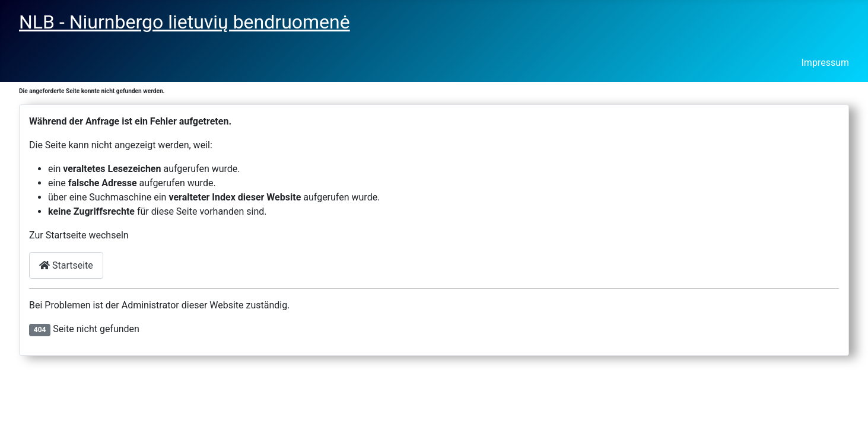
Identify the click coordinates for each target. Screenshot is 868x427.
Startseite (66, 265)
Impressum (826, 63)
